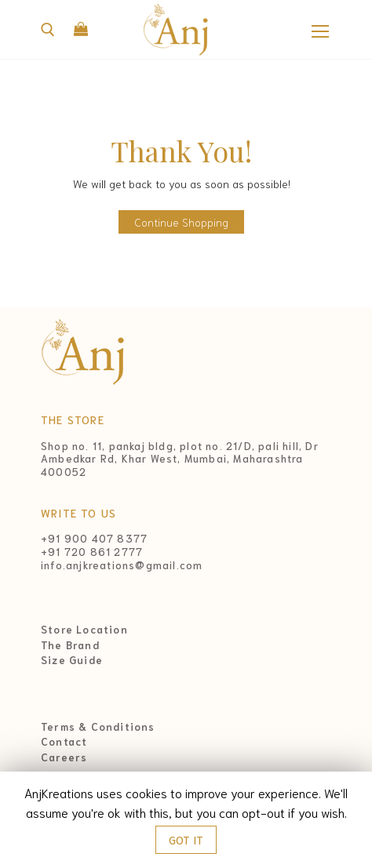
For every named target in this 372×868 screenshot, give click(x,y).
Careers (64, 757)
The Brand (70, 645)
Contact (64, 742)
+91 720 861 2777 (92, 552)
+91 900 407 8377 (94, 538)
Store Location (84, 630)
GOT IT (186, 840)
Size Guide (72, 660)
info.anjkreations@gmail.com (122, 565)
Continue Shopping (181, 222)
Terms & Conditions (98, 727)
